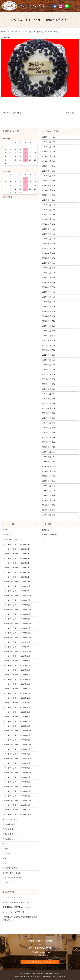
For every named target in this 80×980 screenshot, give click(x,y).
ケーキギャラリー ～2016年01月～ (18, 749)
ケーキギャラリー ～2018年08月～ (18, 605)
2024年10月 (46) (48, 224)
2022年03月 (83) (48, 374)
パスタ (5, 849)
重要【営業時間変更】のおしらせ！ (17, 907)
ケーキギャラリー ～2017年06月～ (18, 670)
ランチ (5, 844)
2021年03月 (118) (49, 433)
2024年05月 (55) (48, 248)
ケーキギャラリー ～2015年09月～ (18, 768)
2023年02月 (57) (48, 321)
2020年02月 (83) (48, 496)
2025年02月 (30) (48, 205)
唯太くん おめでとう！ (13, 113)
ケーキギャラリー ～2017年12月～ (18, 642)
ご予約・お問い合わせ (12, 873)
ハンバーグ (7, 853)
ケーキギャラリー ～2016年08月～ (18, 717)
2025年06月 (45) (48, 185)
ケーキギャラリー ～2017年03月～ (18, 684)
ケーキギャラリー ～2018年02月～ (18, 633)
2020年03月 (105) (49, 491)
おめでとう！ (71, 113)
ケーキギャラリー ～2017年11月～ (18, 647)
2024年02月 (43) (48, 263)
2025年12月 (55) (48, 156)
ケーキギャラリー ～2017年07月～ (18, 665)
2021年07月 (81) (48, 413)
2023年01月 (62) (48, 326)
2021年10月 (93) (48, 399)
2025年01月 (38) (48, 210)
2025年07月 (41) (48, 181)
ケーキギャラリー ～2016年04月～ (18, 735)
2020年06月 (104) (49, 476)
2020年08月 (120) (49, 466)
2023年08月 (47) (48, 292)
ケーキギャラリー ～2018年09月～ (18, 600)
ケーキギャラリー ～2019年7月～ (17, 554)
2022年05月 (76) (48, 365)
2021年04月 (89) (48, 428)
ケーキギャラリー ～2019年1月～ (17, 581)
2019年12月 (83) (48, 505)
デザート (6, 858)
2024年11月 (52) (48, 219)
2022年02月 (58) (48, 379)
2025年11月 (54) (48, 161)
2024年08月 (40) (48, 234)
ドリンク (6, 863)
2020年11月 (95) (48, 452)
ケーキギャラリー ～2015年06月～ (18, 782)
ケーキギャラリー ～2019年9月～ (17, 544)
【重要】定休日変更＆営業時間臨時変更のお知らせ (20, 918)
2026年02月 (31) (48, 147)
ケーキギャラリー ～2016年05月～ (18, 730)
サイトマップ (8, 882)
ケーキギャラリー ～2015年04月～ (18, 791)
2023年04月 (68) (48, 311)
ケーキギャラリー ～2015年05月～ (18, 786)
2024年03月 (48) (48, 258)
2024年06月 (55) (48, 244)
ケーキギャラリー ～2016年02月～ (18, 744)
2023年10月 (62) (48, 282)
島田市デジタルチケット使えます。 (17, 902)
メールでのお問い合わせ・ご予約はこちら (40, 962)
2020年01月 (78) (48, 500)
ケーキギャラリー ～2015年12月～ (18, 754)
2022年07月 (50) (48, 355)
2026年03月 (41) (48, 142)
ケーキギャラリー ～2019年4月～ (17, 568)
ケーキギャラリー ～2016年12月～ (18, 698)
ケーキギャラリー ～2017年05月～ (18, 675)
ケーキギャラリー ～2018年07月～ (18, 609)
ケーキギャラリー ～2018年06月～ (18, 614)
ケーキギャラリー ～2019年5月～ (17, 563)
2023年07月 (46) (48, 297)
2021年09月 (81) (48, 403)
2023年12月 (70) (48, 273)
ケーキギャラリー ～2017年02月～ (18, 689)
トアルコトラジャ (10, 839)
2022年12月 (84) (48, 331)
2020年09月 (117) (49, 462)
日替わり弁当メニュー (12, 834)
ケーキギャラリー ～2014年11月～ (18, 814)
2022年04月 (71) (48, 370)
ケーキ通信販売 (9, 824)
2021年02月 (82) (48, 437)
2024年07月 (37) (48, 239)
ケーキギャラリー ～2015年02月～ (18, 800)
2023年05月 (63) (48, 307)
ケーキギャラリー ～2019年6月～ (17, 558)
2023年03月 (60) (48, 316)
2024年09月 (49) (48, 229)
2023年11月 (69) (48, 277)
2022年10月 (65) (48, 340)
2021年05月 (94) (48, 423)
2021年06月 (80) (48, 418)
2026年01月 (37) (48, 152)
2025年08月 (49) (48, 176)
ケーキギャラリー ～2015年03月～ (18, 796)
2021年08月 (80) (48, 408)
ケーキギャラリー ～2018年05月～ (18, 619)
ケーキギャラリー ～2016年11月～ (18, 703)
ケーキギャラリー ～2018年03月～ (18, 628)
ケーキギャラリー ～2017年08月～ (18, 661)
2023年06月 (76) (48, 302)
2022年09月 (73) (48, 345)
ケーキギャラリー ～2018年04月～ (18, 623)
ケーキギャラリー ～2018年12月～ (18, 586)
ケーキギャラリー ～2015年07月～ (18, 777)
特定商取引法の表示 (11, 868)
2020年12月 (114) (49, 447)
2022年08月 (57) (48, 350)
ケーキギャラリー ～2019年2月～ (17, 577)
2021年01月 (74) (48, 442)
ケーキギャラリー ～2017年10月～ (18, 651)
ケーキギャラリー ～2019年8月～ (17, 549)
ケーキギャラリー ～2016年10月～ (18, 707)
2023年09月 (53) (48, 287)
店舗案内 (6, 535)
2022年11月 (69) (48, 336)
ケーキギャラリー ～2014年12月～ (18, 810)
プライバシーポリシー (12, 878)
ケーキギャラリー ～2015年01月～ (18, 805)
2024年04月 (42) (48, 253)
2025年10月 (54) (48, 166)
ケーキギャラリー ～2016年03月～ (18, 740)
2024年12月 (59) (48, 215)
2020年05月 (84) (48, 481)
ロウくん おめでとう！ (13, 898)
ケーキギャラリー (18, 32)
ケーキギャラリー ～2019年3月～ (17, 572)
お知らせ (46, 530)
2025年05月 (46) (48, 190)
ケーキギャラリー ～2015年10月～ (18, 763)
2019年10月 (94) (48, 515)
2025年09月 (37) (48, 171)
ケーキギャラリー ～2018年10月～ (18, 595)
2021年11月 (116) (49, 394)
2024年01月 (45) (48, 268)
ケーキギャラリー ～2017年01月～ (18, 693)
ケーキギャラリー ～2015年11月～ (18, 758)
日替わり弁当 (8, 829)
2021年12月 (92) (48, 389)
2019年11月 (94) (48, 510)
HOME (4, 32)
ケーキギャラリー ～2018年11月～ (18, 591)
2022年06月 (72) (48, 360)
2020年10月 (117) (49, 457)
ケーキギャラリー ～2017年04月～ (18, 679)
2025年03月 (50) (48, 200)
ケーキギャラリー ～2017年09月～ (18, 656)
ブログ (45, 539)
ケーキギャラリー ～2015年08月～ (18, 772)
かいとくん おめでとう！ (14, 912)
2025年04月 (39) (48, 195)
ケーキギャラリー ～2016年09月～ (18, 712)
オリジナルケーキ (10, 820)
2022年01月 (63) (48, 384)
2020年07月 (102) (49, 471)
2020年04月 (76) (48, 486)
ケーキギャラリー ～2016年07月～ (18, 721)
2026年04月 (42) (48, 137)
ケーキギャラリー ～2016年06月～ (18, 726)
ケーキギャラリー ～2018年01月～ (18, 637)
